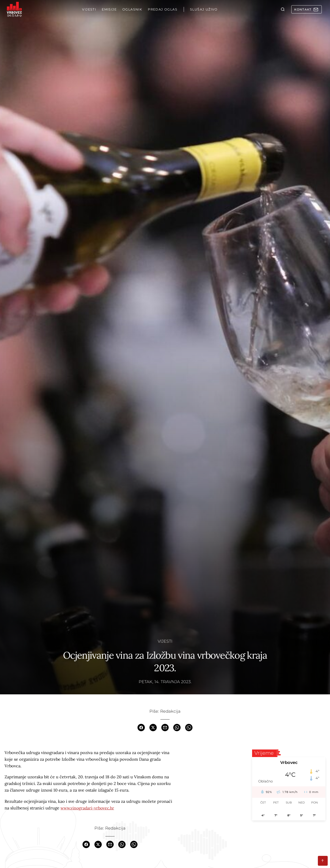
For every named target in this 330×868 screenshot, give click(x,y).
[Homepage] (15, 10)
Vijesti (165, 641)
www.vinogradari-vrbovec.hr (88, 808)
